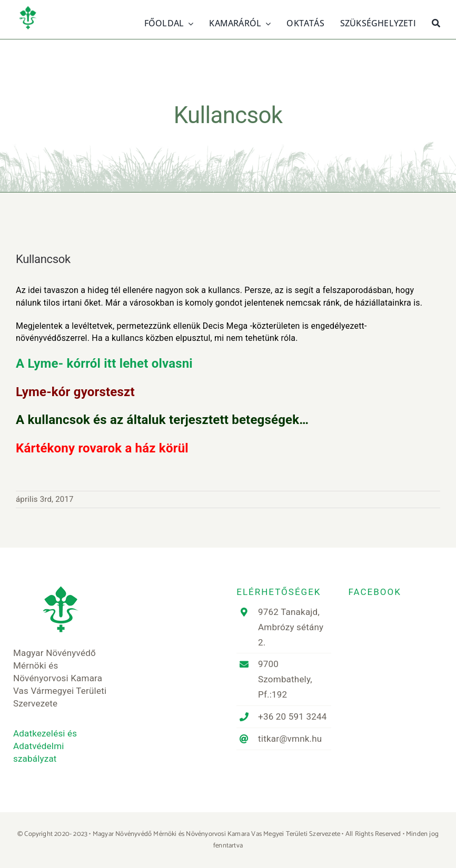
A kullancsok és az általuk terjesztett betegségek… (162, 420)
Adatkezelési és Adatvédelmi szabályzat (45, 746)
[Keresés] (436, 22)
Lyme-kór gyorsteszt (75, 392)
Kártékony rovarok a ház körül (102, 448)
